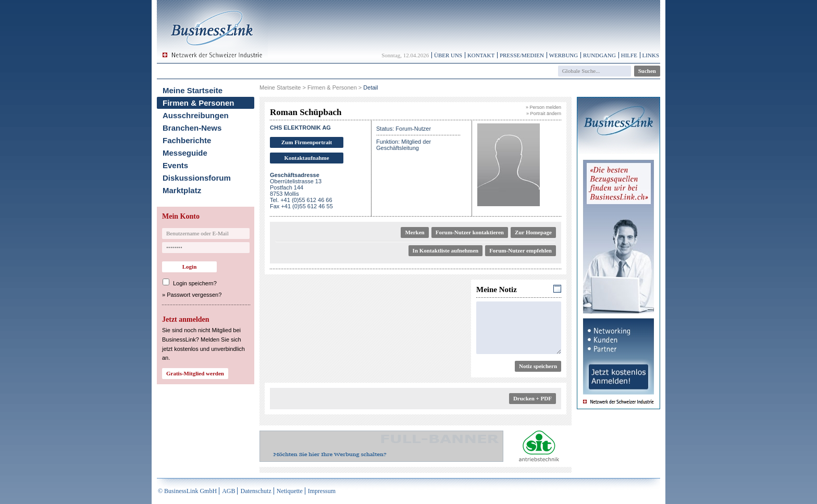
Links (651, 55)
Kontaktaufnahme (306, 158)
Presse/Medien (522, 55)
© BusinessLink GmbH (187, 491)
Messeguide (185, 153)
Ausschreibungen (196, 115)
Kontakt (481, 55)
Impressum (322, 491)
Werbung (564, 55)
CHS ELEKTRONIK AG (300, 128)
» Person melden (543, 107)
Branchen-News (192, 128)
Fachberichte (187, 140)
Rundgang (599, 55)
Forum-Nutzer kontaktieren (470, 232)
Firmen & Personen (199, 103)
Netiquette (290, 491)
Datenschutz (256, 491)
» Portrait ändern (544, 114)
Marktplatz (182, 190)
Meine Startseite (193, 90)
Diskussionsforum (197, 178)
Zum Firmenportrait (307, 142)
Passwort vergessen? (194, 295)
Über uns (448, 55)
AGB (228, 491)
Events (175, 165)
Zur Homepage (533, 232)
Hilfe (629, 55)
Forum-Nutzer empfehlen (521, 250)
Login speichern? (195, 283)
